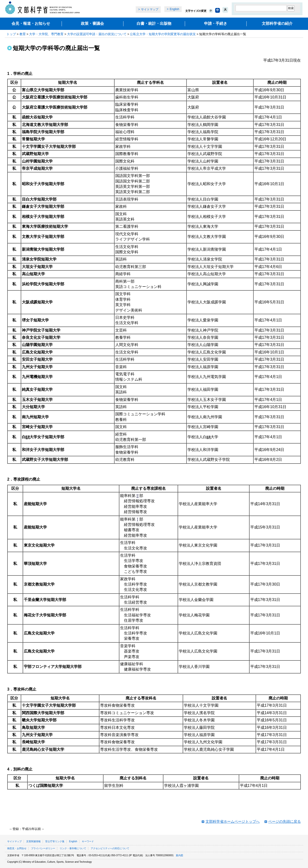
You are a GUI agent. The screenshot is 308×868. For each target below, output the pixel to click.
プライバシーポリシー (43, 848)
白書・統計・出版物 (154, 23)
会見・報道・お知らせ (31, 23)
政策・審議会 (92, 23)
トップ (11, 34)
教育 (23, 34)
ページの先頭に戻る (285, 821)
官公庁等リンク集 (55, 841)
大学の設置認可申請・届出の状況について (97, 34)
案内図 (180, 855)
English (174, 9)
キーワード (88, 841)
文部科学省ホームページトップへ (233, 821)
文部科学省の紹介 (277, 23)
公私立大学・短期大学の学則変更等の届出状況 (163, 34)
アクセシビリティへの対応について (110, 848)
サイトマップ (150, 9)
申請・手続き (216, 23)
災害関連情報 (33, 841)
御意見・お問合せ (17, 848)
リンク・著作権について (73, 848)
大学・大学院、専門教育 (46, 34)
